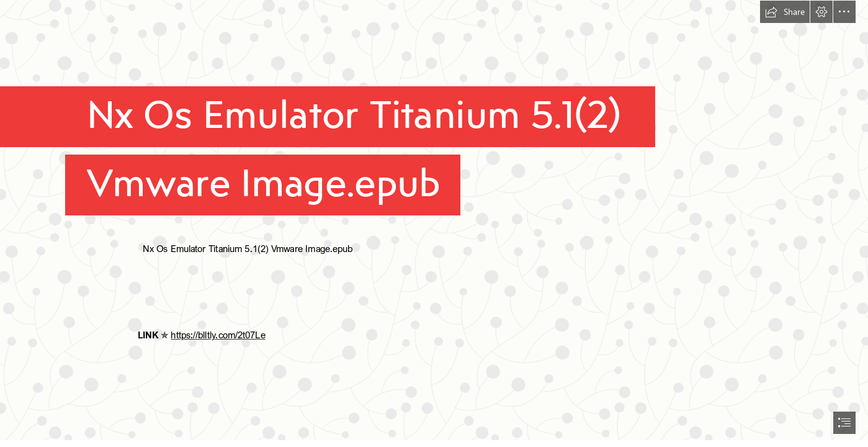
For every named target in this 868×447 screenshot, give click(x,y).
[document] (434, 223)
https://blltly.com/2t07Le (218, 335)
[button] (785, 12)
